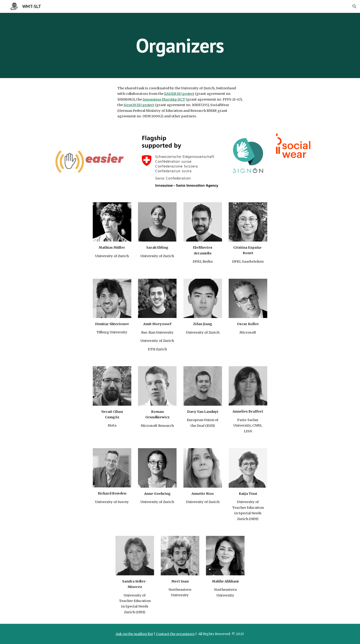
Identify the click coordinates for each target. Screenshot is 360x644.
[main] (180, 45)
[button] (354, 6)
